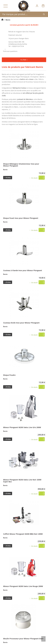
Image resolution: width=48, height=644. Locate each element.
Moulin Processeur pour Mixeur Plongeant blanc (23, 639)
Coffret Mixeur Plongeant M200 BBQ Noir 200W (23, 534)
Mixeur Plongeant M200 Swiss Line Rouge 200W (23, 586)
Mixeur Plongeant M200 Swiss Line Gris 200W (22, 427)
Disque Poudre (9, 375)
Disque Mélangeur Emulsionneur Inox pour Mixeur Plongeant (21, 165)
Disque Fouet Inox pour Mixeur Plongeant (21, 218)
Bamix (4, 74)
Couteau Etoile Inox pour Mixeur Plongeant (21, 323)
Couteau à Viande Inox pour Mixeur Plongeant (23, 270)
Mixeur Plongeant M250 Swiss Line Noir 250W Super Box (22, 481)
